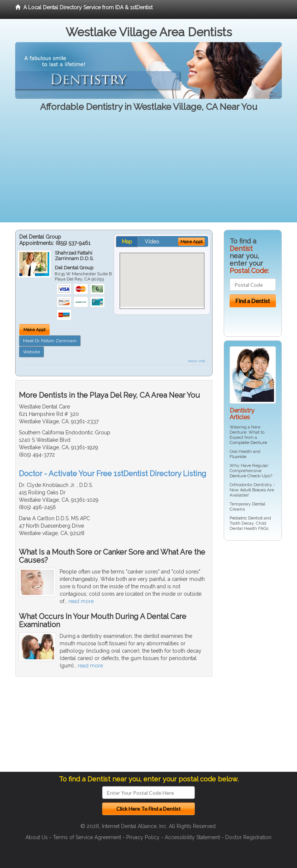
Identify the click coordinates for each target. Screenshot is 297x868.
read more (81, 601)
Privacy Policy (143, 837)
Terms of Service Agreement (87, 837)
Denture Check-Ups (250, 476)
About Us (37, 837)
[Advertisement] (148, 171)
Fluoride (238, 457)
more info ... (198, 361)
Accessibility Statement (192, 837)
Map (127, 242)
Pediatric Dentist (246, 518)
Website (31, 352)
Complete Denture (248, 443)
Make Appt (34, 330)
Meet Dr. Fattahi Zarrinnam (50, 341)
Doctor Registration (248, 837)
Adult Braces (253, 490)
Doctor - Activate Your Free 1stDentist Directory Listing (113, 474)
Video (152, 242)
